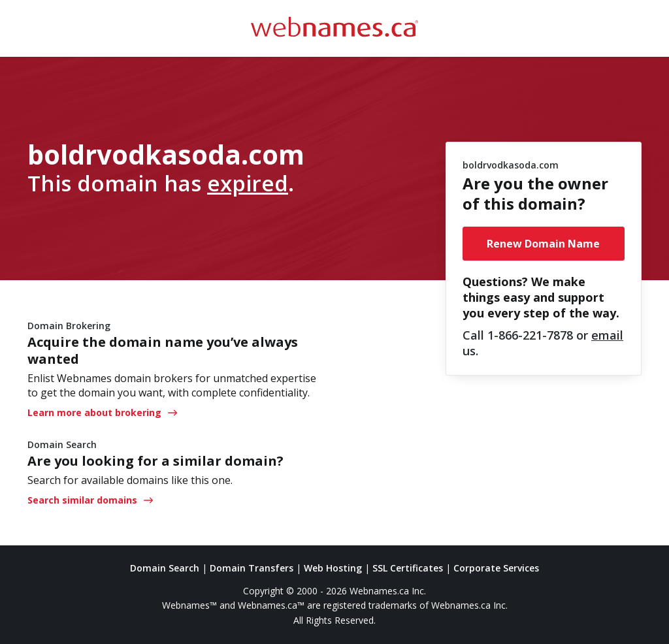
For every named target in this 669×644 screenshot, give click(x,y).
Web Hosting (333, 568)
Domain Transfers (252, 568)
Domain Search (165, 568)
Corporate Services (496, 568)
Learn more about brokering (102, 412)
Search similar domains (90, 500)
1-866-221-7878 (530, 335)
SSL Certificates (408, 568)
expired (248, 183)
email (607, 335)
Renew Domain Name (543, 244)
